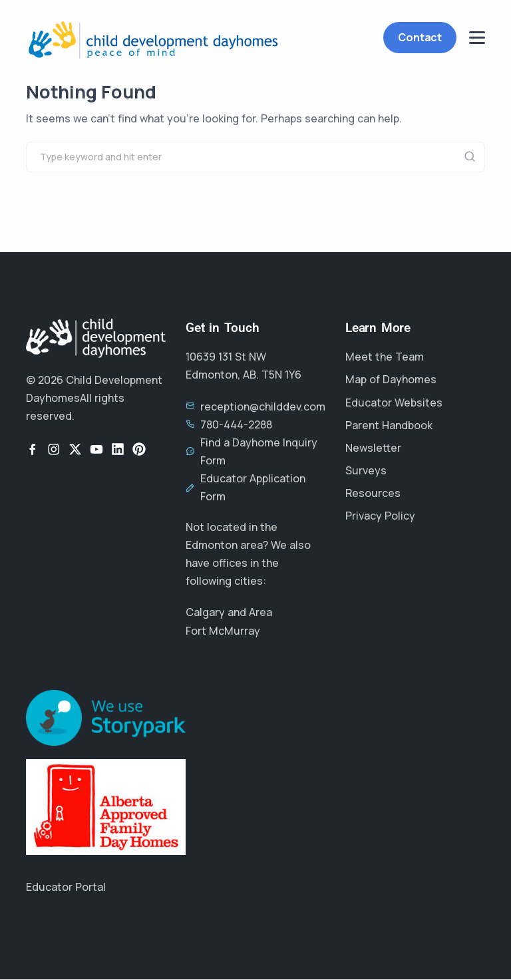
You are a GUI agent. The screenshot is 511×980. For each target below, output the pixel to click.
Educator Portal (66, 887)
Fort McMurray (223, 631)
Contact (420, 37)
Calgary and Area (229, 612)
